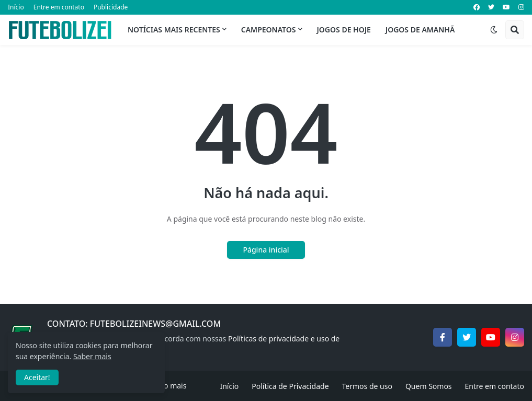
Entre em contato (59, 7)
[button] (494, 30)
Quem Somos (429, 386)
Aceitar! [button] (37, 377)
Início (16, 7)
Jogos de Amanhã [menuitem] (420, 30)
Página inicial (266, 250)
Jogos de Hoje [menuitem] (344, 30)
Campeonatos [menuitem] (269, 30)
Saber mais (92, 356)
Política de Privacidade (290, 386)
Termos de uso (367, 386)
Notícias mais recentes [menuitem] (174, 30)
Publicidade (111, 7)
